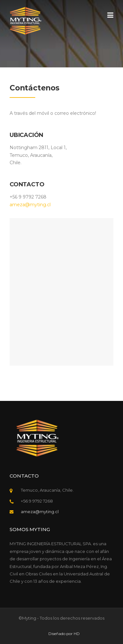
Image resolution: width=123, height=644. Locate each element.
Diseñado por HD (64, 634)
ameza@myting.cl (30, 205)
